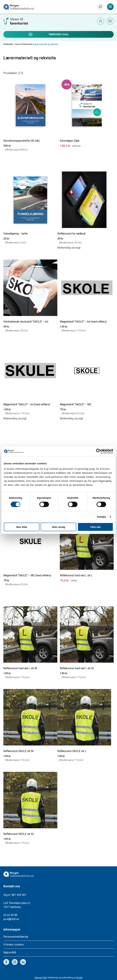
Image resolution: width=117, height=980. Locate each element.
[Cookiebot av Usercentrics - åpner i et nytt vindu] (98, 451)
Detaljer (102, 517)
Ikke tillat (22, 527)
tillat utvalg (58, 527)
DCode (79, 978)
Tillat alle (95, 527)
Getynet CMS (40, 978)
